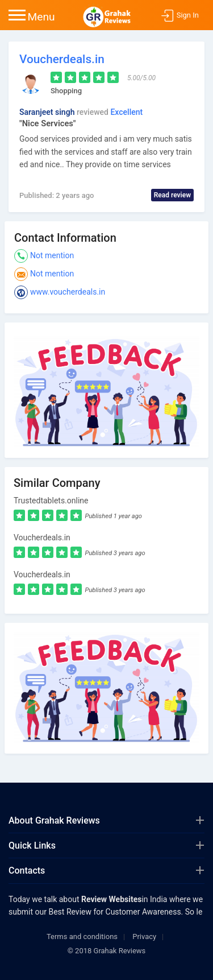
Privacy (144, 936)
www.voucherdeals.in (68, 292)
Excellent (126, 112)
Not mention (52, 255)
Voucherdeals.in (62, 59)
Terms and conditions (82, 936)
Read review (172, 195)
